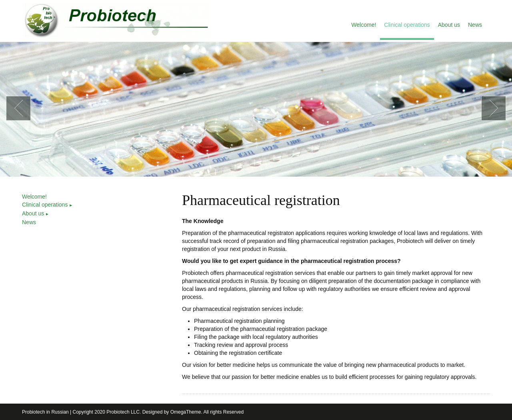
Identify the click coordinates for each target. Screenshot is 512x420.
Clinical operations (47, 205)
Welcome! (34, 197)
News (29, 222)
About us (36, 213)
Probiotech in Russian (45, 412)
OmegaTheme (186, 412)
